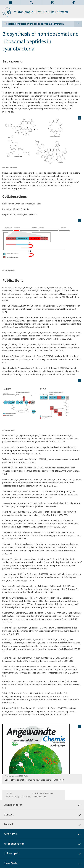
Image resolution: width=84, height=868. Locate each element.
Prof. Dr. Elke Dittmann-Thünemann (43, 795)
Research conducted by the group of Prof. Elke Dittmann (43, 24)
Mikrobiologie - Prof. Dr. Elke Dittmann (41, 12)
